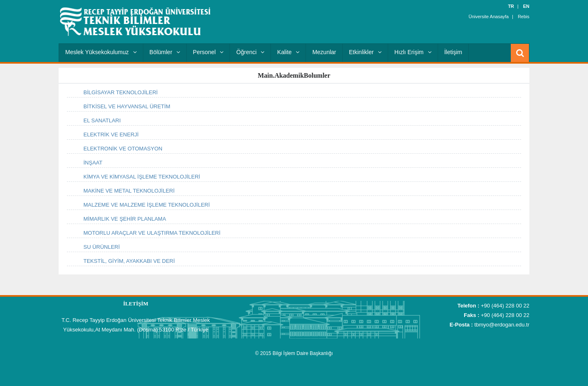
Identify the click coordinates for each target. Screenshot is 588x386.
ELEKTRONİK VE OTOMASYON (123, 149)
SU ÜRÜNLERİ (102, 247)
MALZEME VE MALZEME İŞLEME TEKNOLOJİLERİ (147, 205)
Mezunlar (324, 52)
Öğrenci (250, 52)
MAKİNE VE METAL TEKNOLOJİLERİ (129, 191)
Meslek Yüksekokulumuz (101, 52)
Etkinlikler (365, 52)
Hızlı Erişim (413, 52)
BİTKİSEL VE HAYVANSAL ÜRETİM (127, 106)
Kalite (288, 52)
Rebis (524, 17)
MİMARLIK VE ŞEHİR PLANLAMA (125, 219)
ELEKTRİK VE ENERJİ (111, 135)
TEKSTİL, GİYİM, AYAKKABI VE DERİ (129, 261)
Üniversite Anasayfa (489, 17)
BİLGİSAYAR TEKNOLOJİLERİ (121, 92)
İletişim (453, 52)
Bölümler (165, 52)
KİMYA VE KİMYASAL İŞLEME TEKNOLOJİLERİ (142, 177)
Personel (208, 52)
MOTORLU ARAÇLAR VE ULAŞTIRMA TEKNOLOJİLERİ (152, 233)
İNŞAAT (93, 163)
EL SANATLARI (102, 120)
